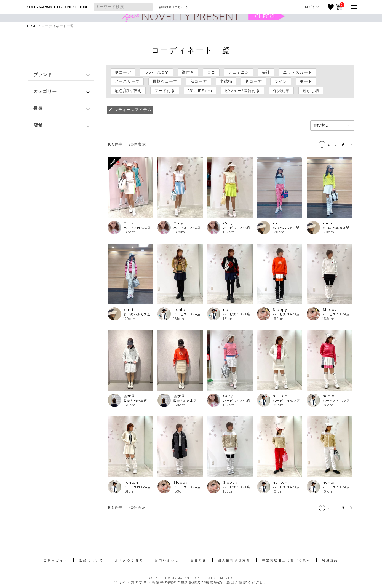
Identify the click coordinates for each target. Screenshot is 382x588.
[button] (351, 145)
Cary (128, 223)
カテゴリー (45, 91)
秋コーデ (199, 81)
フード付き (165, 90)
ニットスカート (298, 72)
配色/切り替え (128, 90)
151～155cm (200, 90)
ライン (281, 81)
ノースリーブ (127, 81)
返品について (91, 560)
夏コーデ (123, 72)
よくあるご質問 (129, 560)
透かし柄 (311, 90)
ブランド (43, 75)
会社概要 (199, 560)
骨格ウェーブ (165, 81)
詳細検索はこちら (172, 7)
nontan (181, 310)
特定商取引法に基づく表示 (286, 560)
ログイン (312, 7)
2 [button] (329, 144)
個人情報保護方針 (234, 560)
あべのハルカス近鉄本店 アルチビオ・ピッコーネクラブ (288, 228)
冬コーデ (253, 81)
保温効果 (281, 90)
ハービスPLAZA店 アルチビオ (138, 228)
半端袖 (226, 81)
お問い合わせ (167, 560)
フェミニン (239, 72)
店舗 (38, 125)
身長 (38, 108)
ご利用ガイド (56, 560)
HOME (32, 26)
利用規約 (330, 560)
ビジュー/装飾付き (242, 90)
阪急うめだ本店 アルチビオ (138, 401)
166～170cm (156, 72)
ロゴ (211, 72)
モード (306, 81)
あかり (129, 396)
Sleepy (280, 310)
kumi (277, 223)
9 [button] (343, 144)
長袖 (266, 72)
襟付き (188, 72)
